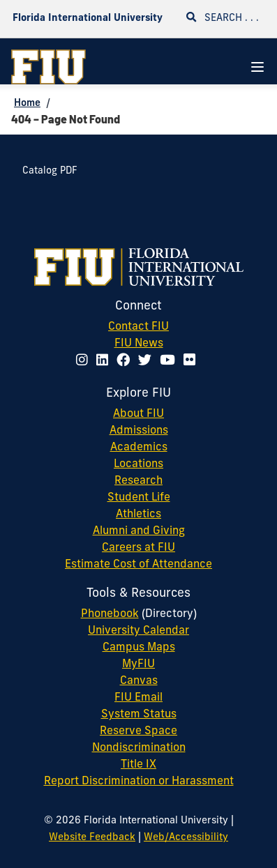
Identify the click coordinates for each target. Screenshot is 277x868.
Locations (138, 464)
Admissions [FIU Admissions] (139, 431)
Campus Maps (139, 648)
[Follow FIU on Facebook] (126, 361)
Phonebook (110, 614)
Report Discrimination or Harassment (139, 782)
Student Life (139, 498)
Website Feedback (92, 838)
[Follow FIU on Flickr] (192, 361)
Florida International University (88, 18)
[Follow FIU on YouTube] (170, 361)
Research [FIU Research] (138, 481)
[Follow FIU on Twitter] (148, 361)
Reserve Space (138, 731)
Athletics (138, 515)
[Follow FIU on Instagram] (85, 361)
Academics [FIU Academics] (139, 448)
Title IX (138, 765)
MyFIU (138, 664)
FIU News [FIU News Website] (139, 344)
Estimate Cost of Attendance (138, 565)
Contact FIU (138, 327)
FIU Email (138, 698)
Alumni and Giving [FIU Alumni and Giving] (139, 531)
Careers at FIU (138, 548)
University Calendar (138, 631)
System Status (139, 715)
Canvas (139, 681)
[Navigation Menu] (257, 67)
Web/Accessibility (186, 838)
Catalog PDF (50, 171)
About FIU (138, 414)
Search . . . (223, 18)
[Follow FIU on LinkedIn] (105, 361)
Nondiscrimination (139, 748)
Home (27, 104)
